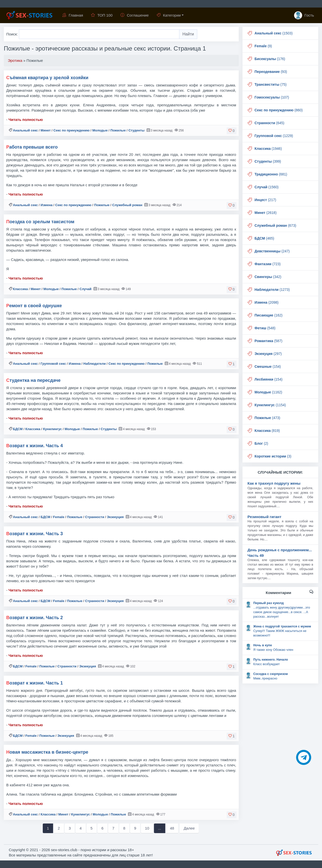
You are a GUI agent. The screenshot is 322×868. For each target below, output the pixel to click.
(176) (270, 59)
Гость (304, 15)
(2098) (267, 302)
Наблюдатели (94, 364)
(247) (272, 251)
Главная (73, 15)
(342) (268, 277)
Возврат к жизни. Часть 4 (35, 446)
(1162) (268, 392)
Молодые (100, 130)
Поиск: (13, 34)
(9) (263, 46)
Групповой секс (53, 364)
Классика (20, 289)
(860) (279, 110)
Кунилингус (52, 429)
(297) (268, 354)
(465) (264, 238)
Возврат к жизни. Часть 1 (35, 683)
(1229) (274, 136)
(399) (268, 161)
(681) (271, 174)
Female (59, 517)
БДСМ (18, 429)
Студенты (136, 130)
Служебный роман (127, 205)
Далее (189, 828)
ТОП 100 (102, 15)
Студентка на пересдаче (33, 380)
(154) (268, 367)
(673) (275, 225)
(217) (265, 200)
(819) (267, 431)
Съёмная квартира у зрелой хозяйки (47, 78)
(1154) (270, 405)
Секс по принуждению (71, 130)
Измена (46, 205)
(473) (267, 418)
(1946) (268, 149)
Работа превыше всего (32, 147)
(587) (269, 341)
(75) (271, 84)
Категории (169, 15)
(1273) (272, 290)
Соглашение (135, 15)
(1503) (274, 33)
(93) (271, 72)
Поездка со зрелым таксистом (40, 222)
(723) (268, 264)
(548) (265, 328)
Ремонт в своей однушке (34, 306)
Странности (95, 517)
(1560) (267, 187)
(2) (261, 443)
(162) (269, 315)
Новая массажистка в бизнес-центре (47, 752)
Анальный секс (25, 130)
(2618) (266, 213)
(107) (272, 97)
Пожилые (118, 130)
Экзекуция (115, 517)
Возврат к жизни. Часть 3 (35, 534)
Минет (46, 130)
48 (172, 828)
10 (147, 828)
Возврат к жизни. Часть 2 (35, 618)
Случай (85, 289)
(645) (269, 123)
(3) (273, 456)
